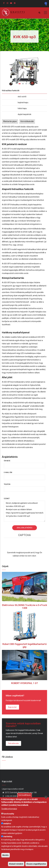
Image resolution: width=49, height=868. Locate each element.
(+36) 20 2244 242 (11, 796)
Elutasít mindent (16, 864)
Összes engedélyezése (36, 864)
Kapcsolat (12, 707)
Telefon (7, 484)
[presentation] (25, 546)
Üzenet (7, 499)
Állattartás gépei (10, 121)
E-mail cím (8, 472)
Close (46, 797)
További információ (9, 809)
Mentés (6, 855)
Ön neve (7, 461)
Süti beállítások (25, 795)
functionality (9, 814)
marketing (8, 836)
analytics (7, 824)
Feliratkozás (13, 743)
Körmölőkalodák (27, 121)
